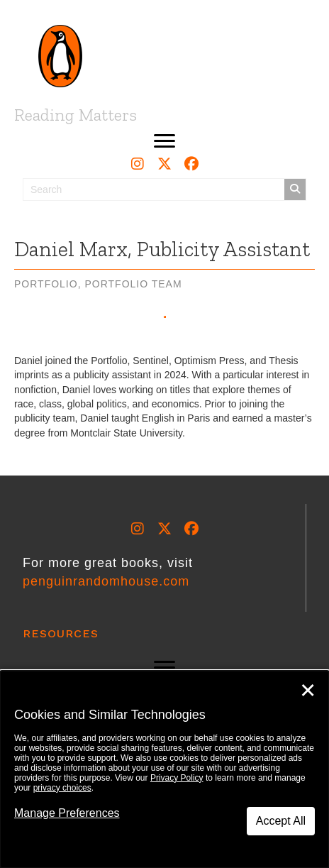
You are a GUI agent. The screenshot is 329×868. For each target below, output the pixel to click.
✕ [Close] (308, 691)
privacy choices (62, 788)
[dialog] (164, 769)
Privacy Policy (177, 778)
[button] (164, 141)
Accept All (281, 821)
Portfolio (46, 284)
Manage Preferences (67, 813)
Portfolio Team (133, 284)
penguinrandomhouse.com (106, 581)
